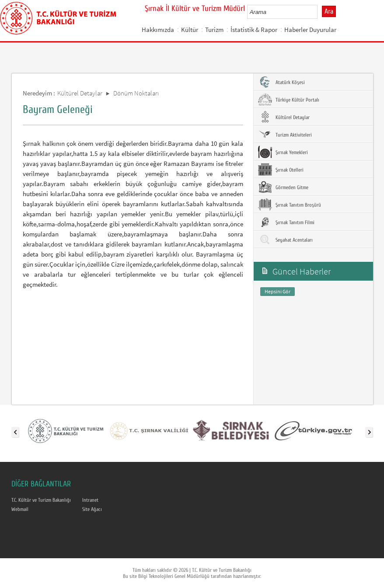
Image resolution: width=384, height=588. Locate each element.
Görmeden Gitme (283, 187)
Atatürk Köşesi (281, 82)
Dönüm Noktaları (136, 93)
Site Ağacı (92, 509)
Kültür (190, 30)
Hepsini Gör (278, 291)
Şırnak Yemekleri (283, 152)
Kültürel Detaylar (80, 93)
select (320, 12)
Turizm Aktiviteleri (285, 134)
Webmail (20, 509)
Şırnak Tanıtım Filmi (286, 222)
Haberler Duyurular (310, 30)
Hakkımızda (158, 30)
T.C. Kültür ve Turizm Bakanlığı (41, 500)
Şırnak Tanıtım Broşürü (290, 204)
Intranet (90, 500)
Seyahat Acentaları (285, 239)
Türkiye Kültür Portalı (289, 99)
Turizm (214, 30)
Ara (329, 11)
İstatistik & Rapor (254, 30)
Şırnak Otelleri (281, 169)
